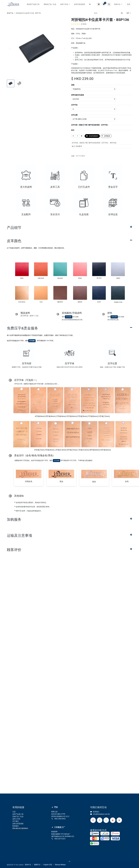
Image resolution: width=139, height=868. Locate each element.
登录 (129, 4)
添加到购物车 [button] (92, 136)
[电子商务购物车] (99, 4)
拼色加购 (114, 317)
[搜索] (122, 13)
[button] (109, 4)
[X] (119, 820)
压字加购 (32, 341)
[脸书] (100, 820)
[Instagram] (93, 820)
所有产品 (10, 13)
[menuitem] (33, 4)
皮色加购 (69, 317)
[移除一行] (73, 136)
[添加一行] (82, 136)
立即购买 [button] (106, 136)
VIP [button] (128, 13)
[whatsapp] (106, 820)
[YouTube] (113, 820)
